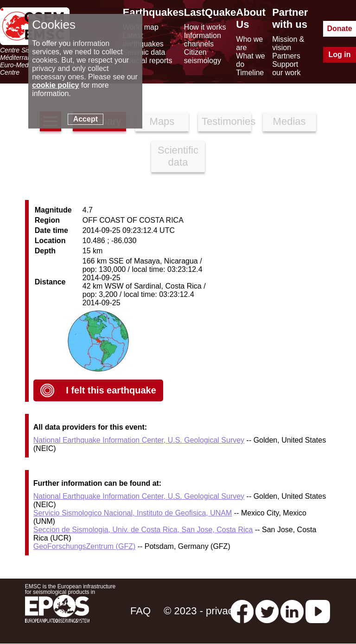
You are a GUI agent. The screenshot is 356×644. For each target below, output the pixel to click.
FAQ (140, 611)
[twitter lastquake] (267, 611)
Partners (286, 56)
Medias (289, 121)
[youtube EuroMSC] (318, 611)
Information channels (203, 40)
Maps (162, 121)
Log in (340, 55)
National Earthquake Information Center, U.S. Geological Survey (139, 440)
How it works (205, 27)
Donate (339, 29)
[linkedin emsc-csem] (292, 611)
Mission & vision (288, 43)
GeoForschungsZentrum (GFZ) (85, 546)
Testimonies (226, 121)
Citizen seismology (203, 56)
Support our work (286, 68)
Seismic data (144, 52)
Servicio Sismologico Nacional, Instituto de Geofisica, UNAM (133, 513)
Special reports (148, 61)
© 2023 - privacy (201, 611)
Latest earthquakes (143, 40)
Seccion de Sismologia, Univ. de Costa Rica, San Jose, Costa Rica (143, 530)
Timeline (250, 73)
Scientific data (178, 156)
